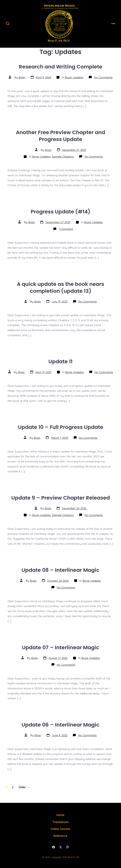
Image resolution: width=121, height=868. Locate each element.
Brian (22, 77)
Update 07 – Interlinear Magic (61, 647)
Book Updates (74, 77)
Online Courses (60, 829)
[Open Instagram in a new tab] (67, 847)
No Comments (103, 77)
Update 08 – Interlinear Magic (60, 570)
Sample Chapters (63, 156)
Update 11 (60, 361)
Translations (60, 822)
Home (60, 815)
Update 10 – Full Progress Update (61, 427)
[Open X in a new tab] (60, 847)
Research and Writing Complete (61, 67)
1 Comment (66, 229)
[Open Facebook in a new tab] (54, 847)
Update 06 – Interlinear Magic (60, 725)
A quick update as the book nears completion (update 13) (60, 287)
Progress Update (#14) (60, 212)
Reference (60, 836)
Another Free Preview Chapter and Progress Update (60, 136)
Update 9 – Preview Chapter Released (61, 498)
